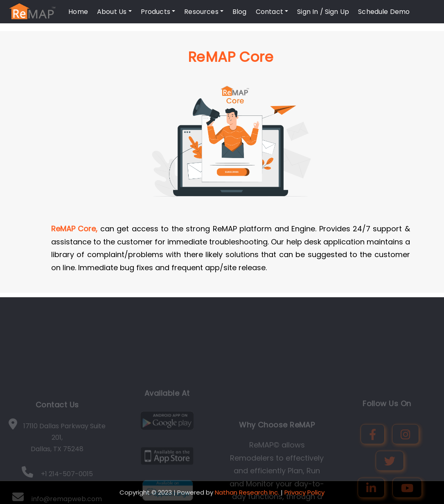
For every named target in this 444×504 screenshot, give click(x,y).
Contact (272, 12)
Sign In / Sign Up (323, 12)
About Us (114, 12)
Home (78, 12)
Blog (240, 12)
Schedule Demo (384, 12)
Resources (204, 12)
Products (158, 12)
